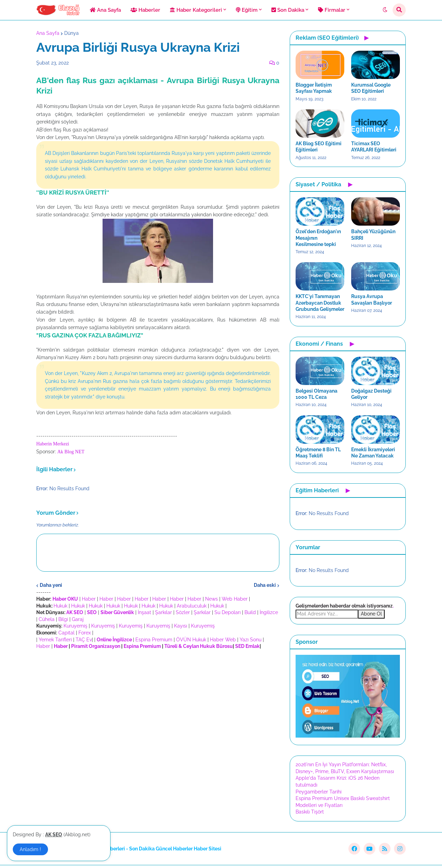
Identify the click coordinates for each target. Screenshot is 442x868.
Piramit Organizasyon (96, 646)
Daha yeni (51, 585)
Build (250, 612)
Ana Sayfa (48, 33)
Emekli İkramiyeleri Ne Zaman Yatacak (373, 453)
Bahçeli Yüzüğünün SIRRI (373, 235)
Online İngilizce (114, 640)
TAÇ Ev (84, 640)
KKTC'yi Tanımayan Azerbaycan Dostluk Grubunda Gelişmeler (320, 303)
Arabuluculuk (192, 606)
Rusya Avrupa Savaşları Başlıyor (372, 299)
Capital (66, 633)
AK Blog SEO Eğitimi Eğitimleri (319, 147)
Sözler (183, 612)
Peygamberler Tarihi (319, 792)
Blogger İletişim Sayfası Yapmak (314, 88)
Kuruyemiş (75, 626)
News (212, 599)
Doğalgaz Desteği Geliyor (371, 394)
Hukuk (60, 606)
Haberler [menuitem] (145, 10)
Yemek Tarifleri (55, 640)
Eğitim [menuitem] (247, 10)
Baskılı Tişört (310, 812)
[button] (385, 10)
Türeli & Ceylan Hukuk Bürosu (199, 646)
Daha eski (265, 585)
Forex (85, 633)
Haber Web (223, 640)
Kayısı (181, 626)
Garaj (78, 619)
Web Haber (235, 599)
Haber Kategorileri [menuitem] (196, 10)
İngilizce (269, 612)
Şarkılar (164, 612)
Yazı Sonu (251, 640)
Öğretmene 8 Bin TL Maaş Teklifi (318, 453)
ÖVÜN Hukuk (191, 640)
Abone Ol (371, 614)
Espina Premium (154, 640)
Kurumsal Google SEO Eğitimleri (371, 88)
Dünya (71, 33)
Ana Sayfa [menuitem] (105, 10)
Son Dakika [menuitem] (288, 10)
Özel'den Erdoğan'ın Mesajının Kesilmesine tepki (318, 238)
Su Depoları (228, 612)
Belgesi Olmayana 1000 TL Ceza (316, 394)
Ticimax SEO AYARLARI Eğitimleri (374, 147)
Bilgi (63, 619)
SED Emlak (247, 646)
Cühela (47, 619)
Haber (89, 599)
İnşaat (145, 612)
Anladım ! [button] (30, 849)
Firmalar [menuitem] (332, 10)
